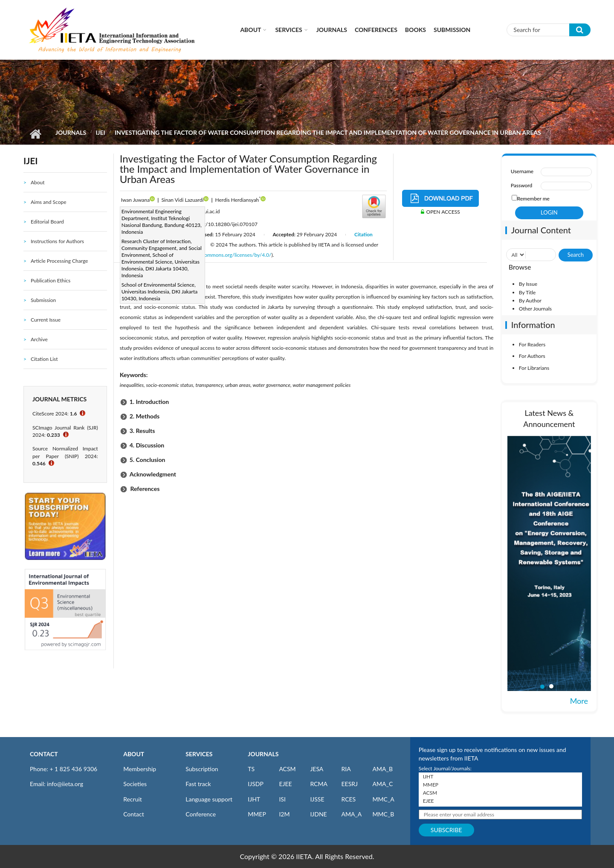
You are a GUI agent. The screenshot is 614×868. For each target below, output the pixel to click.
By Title (527, 292)
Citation (363, 234)
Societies (135, 784)
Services (288, 30)
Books (416, 30)
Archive (39, 339)
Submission (452, 30)
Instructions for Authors (57, 241)
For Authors (532, 356)
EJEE (285, 784)
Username (522, 171)
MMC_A (384, 799)
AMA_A (351, 814)
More (579, 701)
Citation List (44, 359)
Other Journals (535, 309)
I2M (284, 814)
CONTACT (44, 754)
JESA (317, 769)
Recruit (133, 799)
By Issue (528, 284)
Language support (209, 799)
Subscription (202, 769)
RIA (346, 769)
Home (35, 134)
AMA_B (383, 769)
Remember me (533, 199)
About (251, 30)
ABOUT (134, 754)
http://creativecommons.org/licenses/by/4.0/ (221, 255)
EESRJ (349, 784)
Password (521, 185)
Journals (332, 30)
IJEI (100, 132)
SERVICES (199, 754)
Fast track (198, 784)
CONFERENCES (376, 30)
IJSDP (255, 784)
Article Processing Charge (59, 261)
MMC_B (384, 814)
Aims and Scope (49, 202)
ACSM (287, 769)
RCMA (319, 784)
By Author (530, 300)
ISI (282, 799)
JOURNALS (263, 754)
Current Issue (46, 320)
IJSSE (317, 799)
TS (251, 769)
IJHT (254, 799)
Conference (201, 814)
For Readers (532, 344)
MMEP (257, 814)
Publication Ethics (51, 280)
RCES (348, 799)
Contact (134, 814)
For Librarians (534, 368)
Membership (140, 769)
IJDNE (318, 814)
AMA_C (383, 784)
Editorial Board (47, 222)
